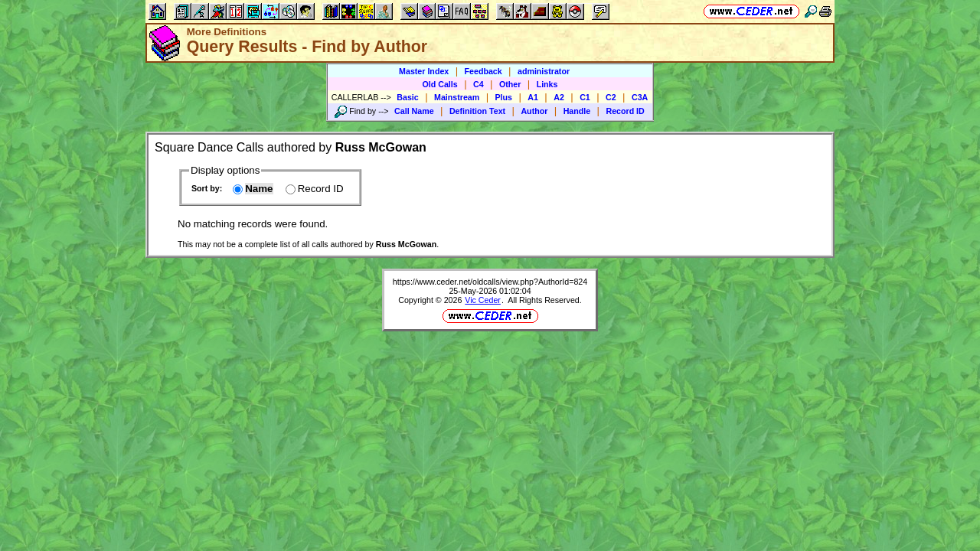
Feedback (483, 71)
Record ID (625, 111)
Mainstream (457, 97)
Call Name (414, 111)
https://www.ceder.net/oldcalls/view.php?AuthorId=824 (490, 282)
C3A (640, 97)
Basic (407, 97)
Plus (504, 97)
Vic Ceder (483, 300)
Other (510, 84)
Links (547, 84)
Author (534, 111)
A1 (533, 97)
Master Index (424, 71)
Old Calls (440, 84)
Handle (577, 111)
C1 (585, 97)
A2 (559, 97)
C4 (479, 84)
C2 (611, 97)
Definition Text (477, 111)
